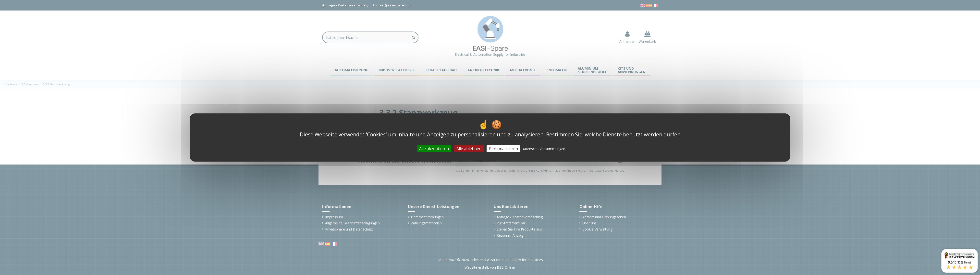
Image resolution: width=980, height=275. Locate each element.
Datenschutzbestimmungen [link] (543, 149)
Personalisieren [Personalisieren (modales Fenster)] (503, 149)
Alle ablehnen (469, 149)
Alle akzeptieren (434, 149)
